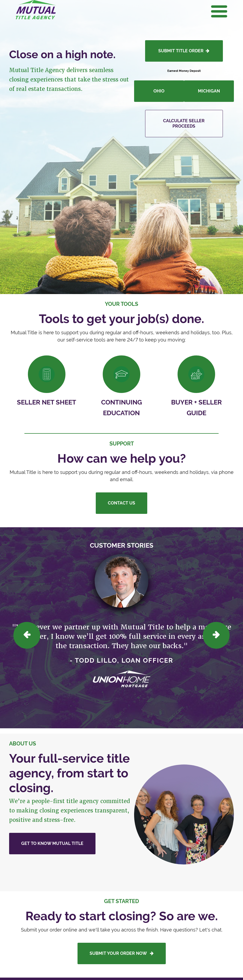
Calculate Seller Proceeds (184, 123)
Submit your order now (122, 953)
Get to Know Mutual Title (52, 843)
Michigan (209, 91)
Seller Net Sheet (47, 402)
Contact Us (121, 503)
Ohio (159, 91)
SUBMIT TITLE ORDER (184, 51)
